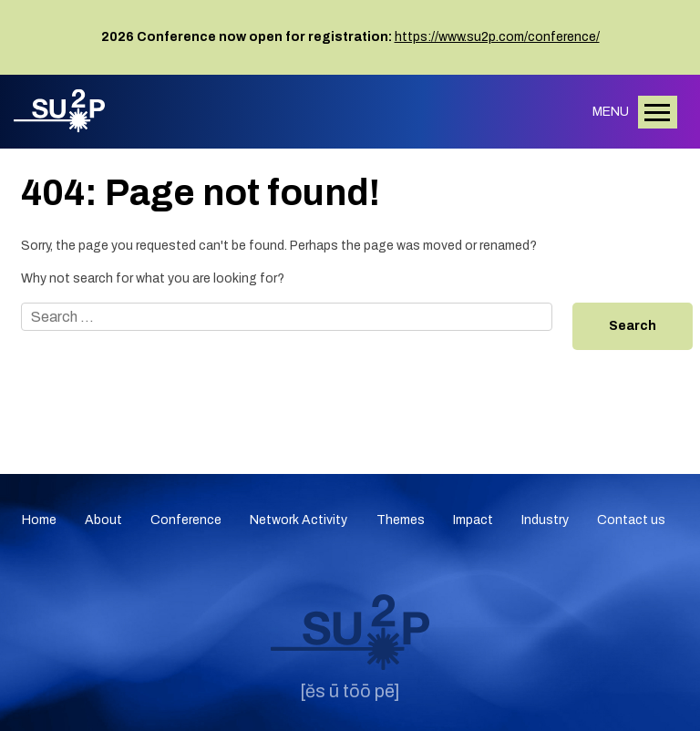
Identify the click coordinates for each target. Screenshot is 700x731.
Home (39, 520)
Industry (545, 520)
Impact (473, 520)
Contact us (631, 520)
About (103, 520)
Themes (401, 520)
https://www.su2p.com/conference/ (497, 37)
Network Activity (299, 520)
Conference (186, 520)
